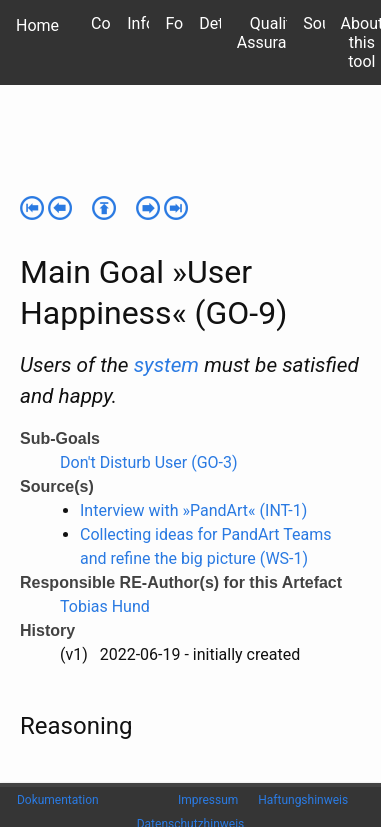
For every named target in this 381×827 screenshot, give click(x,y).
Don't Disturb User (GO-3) (149, 462)
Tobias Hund (105, 606)
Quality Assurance (274, 33)
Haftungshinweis (303, 800)
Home (37, 25)
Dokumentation (58, 800)
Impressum (208, 800)
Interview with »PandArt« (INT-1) (193, 510)
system (166, 365)
